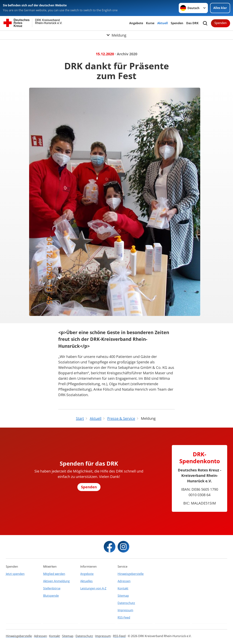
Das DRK (192, 23)
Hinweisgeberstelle (131, 574)
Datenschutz (126, 603)
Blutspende (51, 596)
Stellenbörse (52, 588)
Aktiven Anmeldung (56, 581)
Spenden (177, 23)
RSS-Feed (124, 617)
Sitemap (123, 596)
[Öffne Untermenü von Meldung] (116, 35)
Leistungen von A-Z (93, 588)
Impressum (125, 610)
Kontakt (123, 588)
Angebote (136, 23)
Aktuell (163, 23)
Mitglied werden (54, 574)
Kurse (150, 23)
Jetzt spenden (15, 574)
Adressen (124, 581)
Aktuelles (86, 581)
